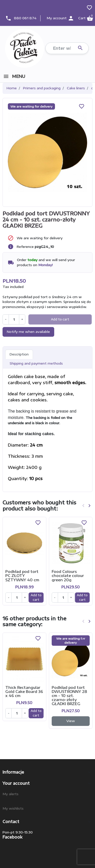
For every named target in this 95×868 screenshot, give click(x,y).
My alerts (11, 794)
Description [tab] (19, 354)
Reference (25, 247)
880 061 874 (25, 18)
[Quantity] (14, 319)
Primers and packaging (42, 88)
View (71, 721)
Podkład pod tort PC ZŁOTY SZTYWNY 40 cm (22, 575)
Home (12, 88)
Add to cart (60, 319)
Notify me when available (28, 332)
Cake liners (76, 88)
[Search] (67, 48)
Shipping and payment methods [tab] (36, 363)
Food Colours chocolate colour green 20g (68, 575)
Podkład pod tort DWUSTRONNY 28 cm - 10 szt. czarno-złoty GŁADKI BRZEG (69, 695)
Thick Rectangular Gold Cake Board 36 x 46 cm (24, 691)
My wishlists (13, 808)
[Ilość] (17, 598)
